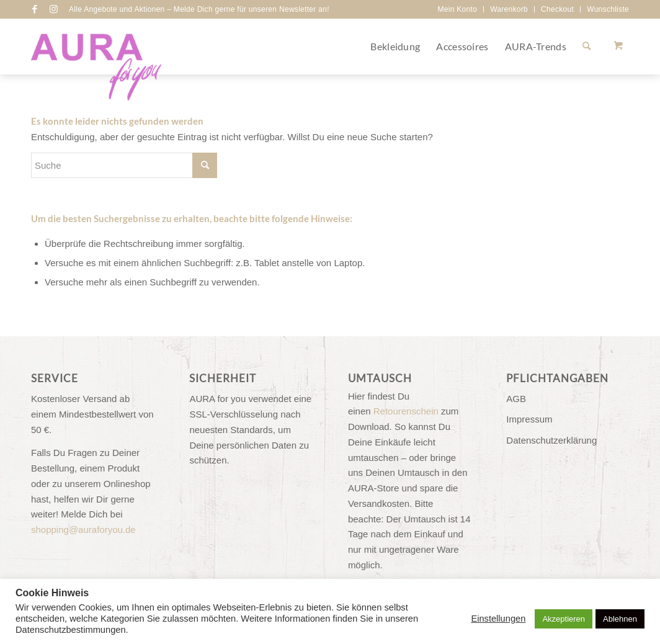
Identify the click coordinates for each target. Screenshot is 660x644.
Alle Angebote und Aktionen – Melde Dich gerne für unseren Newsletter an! (199, 9)
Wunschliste (608, 9)
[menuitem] (457, 9)
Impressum (529, 419)
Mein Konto (457, 9)
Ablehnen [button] (620, 619)
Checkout (557, 9)
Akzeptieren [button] (564, 619)
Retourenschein (406, 411)
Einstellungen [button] (498, 619)
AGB (516, 399)
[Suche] (586, 47)
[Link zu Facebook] (35, 9)
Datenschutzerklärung (551, 440)
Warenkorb (509, 9)
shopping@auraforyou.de (83, 530)
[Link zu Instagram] (53, 9)
